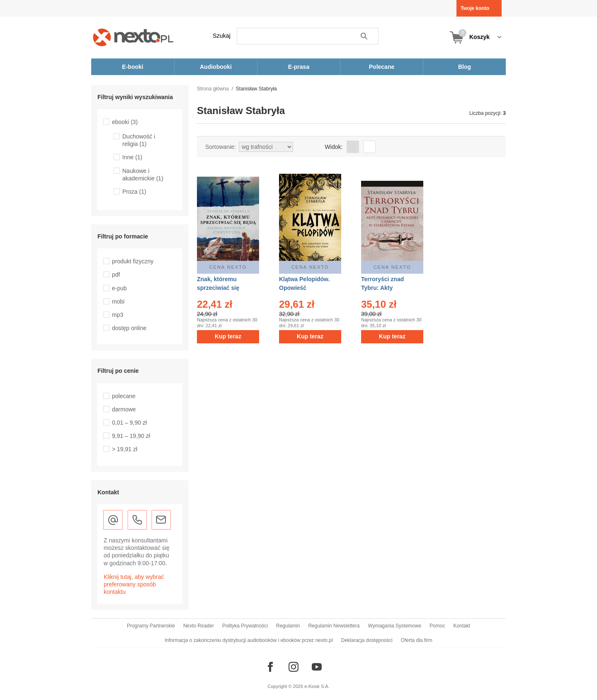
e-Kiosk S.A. (317, 686)
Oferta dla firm (417, 640)
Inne (132, 157)
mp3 (118, 315)
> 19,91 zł (125, 449)
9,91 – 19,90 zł (131, 436)
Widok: (334, 147)
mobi (118, 301)
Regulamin (288, 626)
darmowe (124, 409)
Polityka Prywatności (245, 626)
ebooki (125, 122)
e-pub (119, 288)
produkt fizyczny (133, 261)
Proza (134, 192)
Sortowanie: (221, 147)
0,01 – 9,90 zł (129, 423)
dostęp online (129, 328)
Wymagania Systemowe (394, 626)
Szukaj (222, 36)
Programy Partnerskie (151, 626)
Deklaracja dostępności (367, 640)
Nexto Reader (199, 626)
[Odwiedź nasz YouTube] (317, 667)
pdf (116, 275)
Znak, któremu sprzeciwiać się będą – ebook (218, 288)
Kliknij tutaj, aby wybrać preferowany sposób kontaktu (134, 584)
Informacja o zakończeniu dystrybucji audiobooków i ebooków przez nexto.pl (249, 640)
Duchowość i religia (139, 140)
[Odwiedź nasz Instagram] (294, 667)
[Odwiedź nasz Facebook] (270, 667)
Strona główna (213, 89)
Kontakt (462, 626)
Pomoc (437, 626)
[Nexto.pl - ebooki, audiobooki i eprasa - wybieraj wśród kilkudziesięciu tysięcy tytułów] (133, 37)
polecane (124, 396)
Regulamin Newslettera (334, 626)
